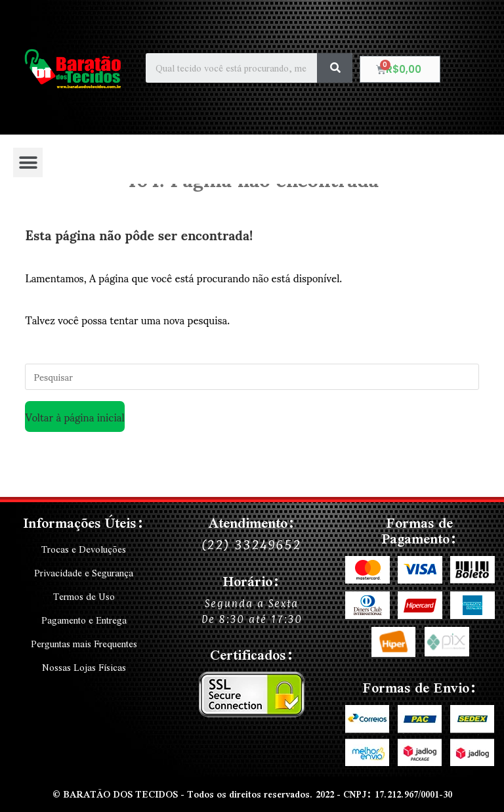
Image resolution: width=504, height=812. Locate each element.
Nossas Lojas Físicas (84, 668)
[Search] (335, 68)
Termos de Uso (84, 597)
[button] (28, 162)
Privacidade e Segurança (84, 573)
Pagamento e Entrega (84, 620)
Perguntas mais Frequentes (84, 644)
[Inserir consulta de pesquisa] (252, 377)
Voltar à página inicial (74, 417)
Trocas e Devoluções (84, 549)
